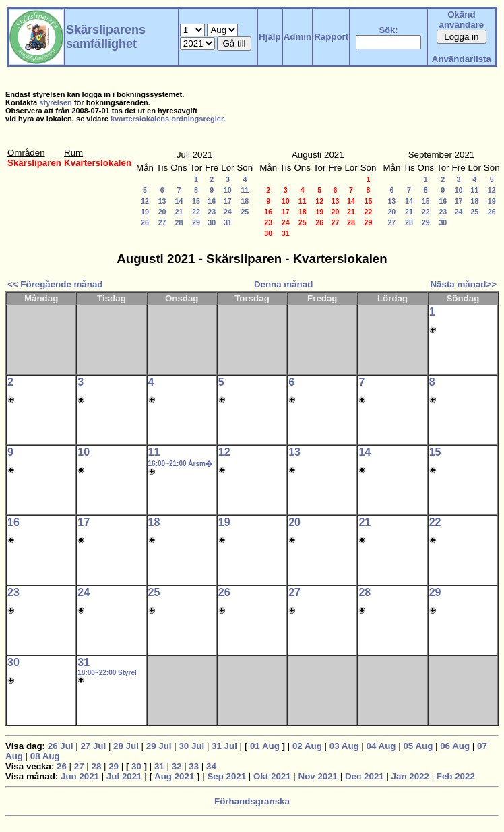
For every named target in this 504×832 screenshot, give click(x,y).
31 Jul (224, 746)
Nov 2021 (318, 776)
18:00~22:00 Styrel (107, 673)
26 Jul (61, 746)
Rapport (331, 37)
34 (211, 766)
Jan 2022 (410, 776)
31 (228, 222)
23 (212, 212)
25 (245, 212)
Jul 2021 (124, 776)
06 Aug (455, 746)
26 (145, 222)
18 (245, 201)
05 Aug (418, 746)
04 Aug (381, 746)
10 (228, 190)
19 (145, 212)
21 (179, 212)
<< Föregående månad (55, 284)
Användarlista (462, 59)
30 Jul (191, 746)
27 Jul (93, 746)
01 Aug (265, 746)
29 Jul (159, 746)
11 (245, 190)
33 (194, 766)
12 (145, 201)
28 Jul (126, 746)
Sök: (388, 30)
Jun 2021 (80, 776)
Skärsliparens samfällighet (106, 37)
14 (179, 201)
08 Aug (45, 756)
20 (162, 212)
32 (177, 766)
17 (228, 201)
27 (162, 222)
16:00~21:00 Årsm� (180, 464)
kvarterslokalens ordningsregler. (168, 119)
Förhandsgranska (252, 801)
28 (179, 222)
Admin (297, 37)
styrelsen (56, 102)
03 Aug (344, 746)
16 (212, 201)
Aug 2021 (174, 776)
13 (162, 201)
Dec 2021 (365, 776)
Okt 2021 (272, 776)
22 (196, 212)
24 (228, 212)
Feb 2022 (456, 776)
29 (196, 222)
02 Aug (307, 746)
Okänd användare (462, 20)
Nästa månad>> (463, 284)
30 (212, 222)
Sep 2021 (226, 776)
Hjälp (270, 37)
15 (196, 201)
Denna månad (283, 284)
